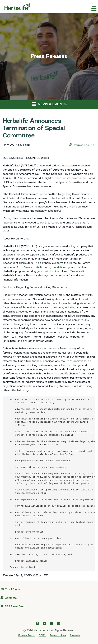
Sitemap (75, 636)
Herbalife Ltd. (42, 631)
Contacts (11, 598)
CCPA (42, 636)
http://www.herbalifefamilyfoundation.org (44, 267)
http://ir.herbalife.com (53, 276)
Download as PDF (82, 145)
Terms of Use (58, 636)
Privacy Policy (26, 636)
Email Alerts (13, 590)
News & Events (49, 104)
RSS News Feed (15, 607)
